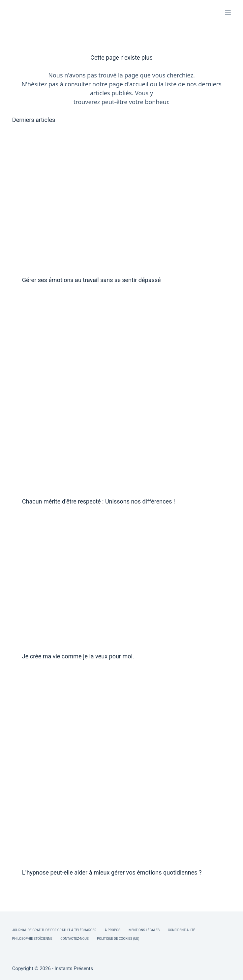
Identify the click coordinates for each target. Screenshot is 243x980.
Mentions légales (144, 930)
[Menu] (228, 12)
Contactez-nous (75, 939)
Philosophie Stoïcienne (32, 939)
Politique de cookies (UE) (118, 939)
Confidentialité (182, 930)
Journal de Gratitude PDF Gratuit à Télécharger (54, 930)
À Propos (112, 930)
